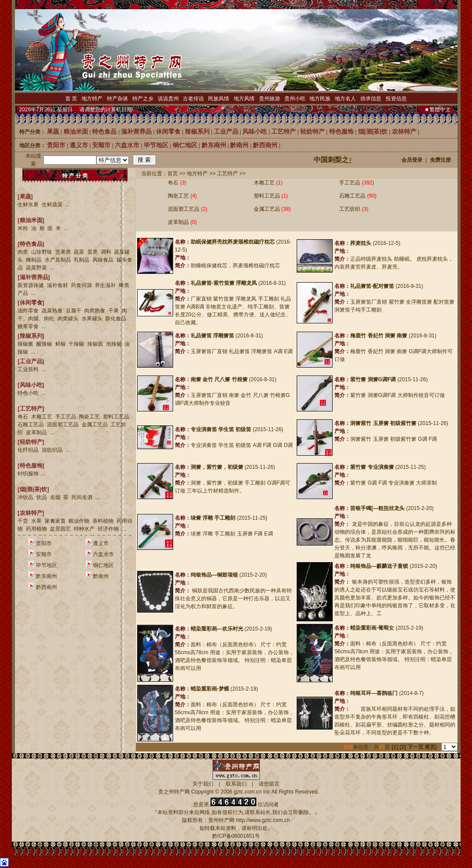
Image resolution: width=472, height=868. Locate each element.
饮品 (42, 497)
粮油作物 (79, 521)
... (68, 205)
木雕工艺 (42, 417)
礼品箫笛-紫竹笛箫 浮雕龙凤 (224, 283)
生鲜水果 (28, 205)
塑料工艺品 (116, 417)
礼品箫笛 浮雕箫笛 (212, 336)
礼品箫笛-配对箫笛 (372, 286)
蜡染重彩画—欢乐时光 (217, 629)
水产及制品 (58, 260)
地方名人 (345, 99)
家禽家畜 (55, 521)
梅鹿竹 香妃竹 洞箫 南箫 (379, 336)
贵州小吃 (295, 99)
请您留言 (269, 784)
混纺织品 (52, 450)
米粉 (23, 228)
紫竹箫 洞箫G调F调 (373, 379)
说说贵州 (168, 99)
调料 (106, 252)
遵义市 (101, 543)
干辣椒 (76, 344)
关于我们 (203, 784)
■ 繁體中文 (438, 110)
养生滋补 (105, 285)
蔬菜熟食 (52, 311)
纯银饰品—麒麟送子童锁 (379, 566)
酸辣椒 (44, 344)
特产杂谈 (117, 99)
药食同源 (82, 285)
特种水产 (84, 529)
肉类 (23, 252)
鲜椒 (60, 344)
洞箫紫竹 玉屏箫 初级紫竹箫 (383, 423)
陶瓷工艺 (89, 417)
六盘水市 (103, 554)
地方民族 (320, 99)
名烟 (55, 497)
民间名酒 (82, 497)
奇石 (23, 417)
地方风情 (244, 99)
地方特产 (92, 99)
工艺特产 (227, 174)
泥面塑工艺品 (63, 425)
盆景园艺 (60, 529)
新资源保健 (31, 285)
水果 (36, 521)
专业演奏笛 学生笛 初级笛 (221, 429)
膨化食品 (116, 319)
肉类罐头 (68, 319)
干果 (114, 311)
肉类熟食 (95, 311)
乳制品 (82, 260)
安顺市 (44, 554)
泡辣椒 (114, 344)
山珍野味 (42, 252)
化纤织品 (28, 450)
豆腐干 (74, 311)
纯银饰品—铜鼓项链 (214, 575)
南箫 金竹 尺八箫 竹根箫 (219, 379)
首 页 (71, 99)
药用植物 (36, 529)
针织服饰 (28, 474)
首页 (173, 174)
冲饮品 (25, 497)
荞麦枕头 (361, 243)
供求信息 (371, 99)
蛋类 (92, 252)
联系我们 (236, 784)
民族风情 (219, 99)
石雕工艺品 (31, 425)
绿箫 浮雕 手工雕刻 (213, 518)
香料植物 (103, 521)
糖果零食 (28, 326)
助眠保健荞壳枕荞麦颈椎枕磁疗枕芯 (233, 242)
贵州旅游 (270, 99)
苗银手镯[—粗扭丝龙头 (377, 508)
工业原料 (28, 369)
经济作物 (108, 529)
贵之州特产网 (174, 792)
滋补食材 (57, 285)
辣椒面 (95, 344)
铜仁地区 (103, 565)
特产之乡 (143, 99)
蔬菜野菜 (36, 268)
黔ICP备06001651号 (236, 836)
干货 (23, 521)
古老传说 (193, 99)
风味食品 (103, 260)
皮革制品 (36, 432)
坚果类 (63, 252)
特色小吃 (28, 393)
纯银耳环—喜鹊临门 (374, 693)
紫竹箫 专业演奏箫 (372, 467)
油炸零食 (28, 311)
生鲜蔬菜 (52, 205)
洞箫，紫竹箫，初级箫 (217, 467)
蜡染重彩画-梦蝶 (210, 689)
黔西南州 (46, 587)
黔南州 (101, 576)
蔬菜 (79, 252)
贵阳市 (44, 543)
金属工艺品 (95, 425)
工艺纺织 (350, 209)
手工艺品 (66, 417)
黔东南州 (46, 576)
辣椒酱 (25, 344)
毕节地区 (46, 565)
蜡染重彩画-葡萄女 (372, 628)
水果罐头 (92, 319)
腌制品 (34, 260)
